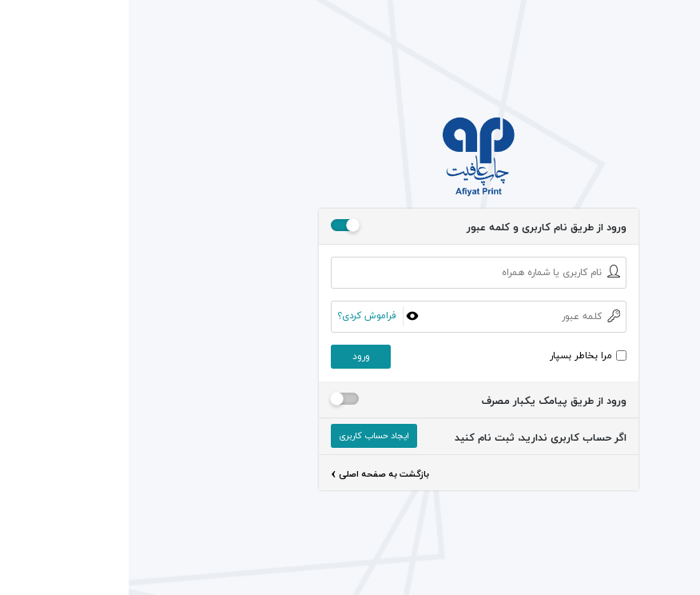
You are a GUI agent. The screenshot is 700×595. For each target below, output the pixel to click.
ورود (233, 356)
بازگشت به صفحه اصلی (251, 475)
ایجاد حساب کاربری (245, 435)
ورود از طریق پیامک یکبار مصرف (426, 401)
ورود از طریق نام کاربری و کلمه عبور (418, 228)
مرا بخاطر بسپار (452, 356)
